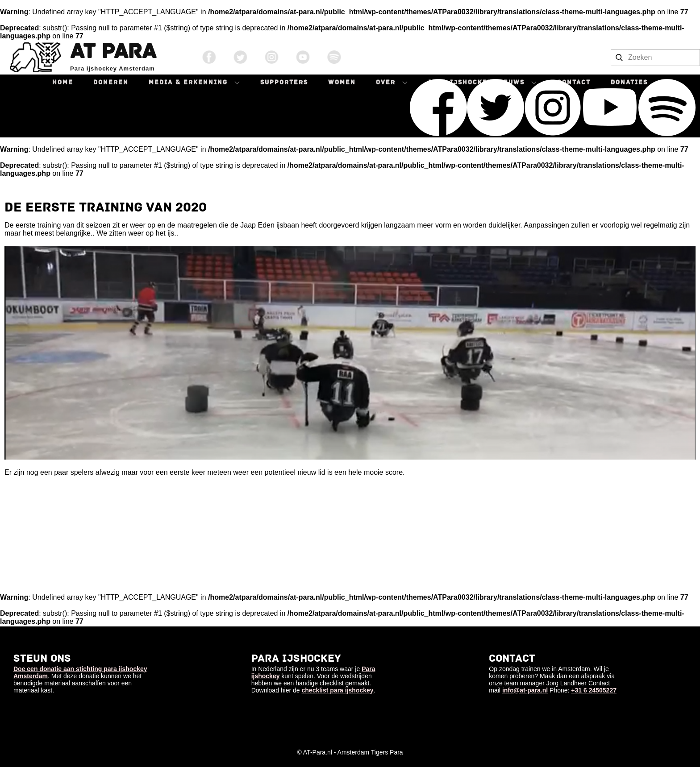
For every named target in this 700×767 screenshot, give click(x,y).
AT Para (113, 51)
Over (386, 82)
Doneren (111, 82)
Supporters (284, 82)
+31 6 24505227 (594, 690)
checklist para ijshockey (338, 690)
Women (342, 82)
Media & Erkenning (188, 82)
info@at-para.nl (525, 690)
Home (63, 82)
